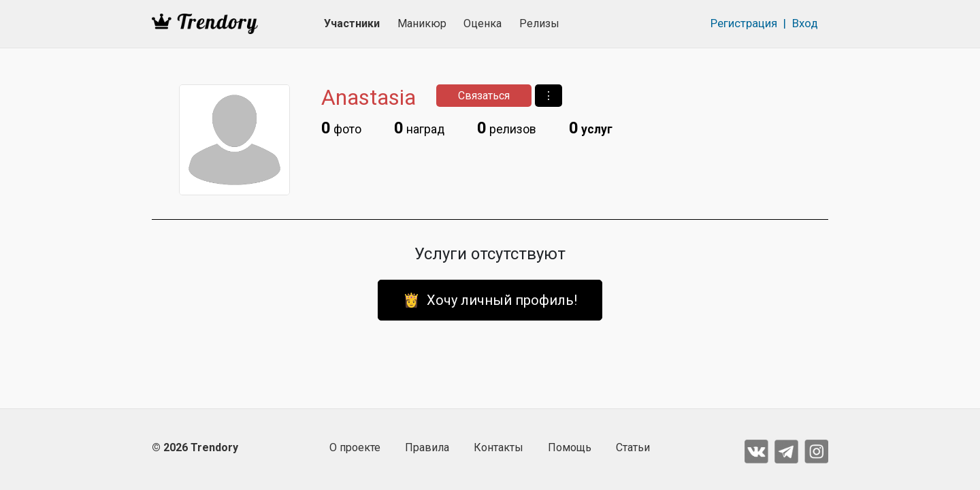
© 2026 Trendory (195, 447)
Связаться (484, 96)
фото (341, 128)
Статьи (633, 447)
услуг (591, 128)
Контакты (499, 447)
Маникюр (422, 23)
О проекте (355, 447)
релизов (507, 128)
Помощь (570, 447)
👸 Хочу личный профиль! (490, 300)
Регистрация (744, 23)
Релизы (539, 23)
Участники (352, 23)
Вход (805, 23)
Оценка (483, 23)
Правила (427, 447)
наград (419, 128)
